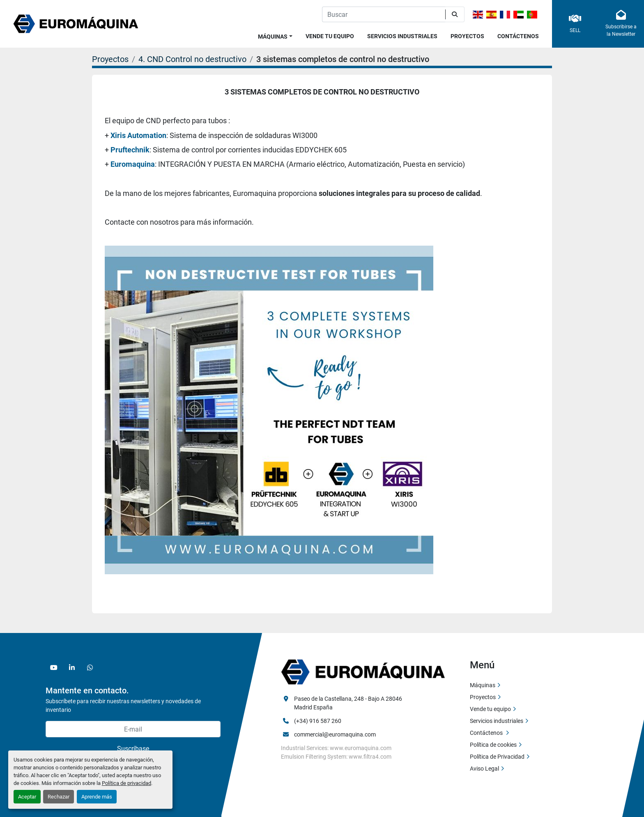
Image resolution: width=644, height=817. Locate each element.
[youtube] (54, 667)
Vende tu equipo (330, 36)
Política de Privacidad (497, 757)
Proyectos (467, 36)
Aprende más (97, 797)
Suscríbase (133, 749)
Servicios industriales (402, 36)
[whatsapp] (90, 667)
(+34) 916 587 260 (318, 721)
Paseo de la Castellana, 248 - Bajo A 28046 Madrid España (349, 703)
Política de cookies (493, 745)
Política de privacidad (126, 783)
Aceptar (27, 797)
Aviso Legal (484, 769)
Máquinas (273, 37)
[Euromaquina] (363, 672)
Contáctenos (518, 36)
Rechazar (59, 797)
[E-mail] (133, 729)
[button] (275, 35)
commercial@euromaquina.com (335, 734)
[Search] (384, 14)
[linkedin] (72, 667)
